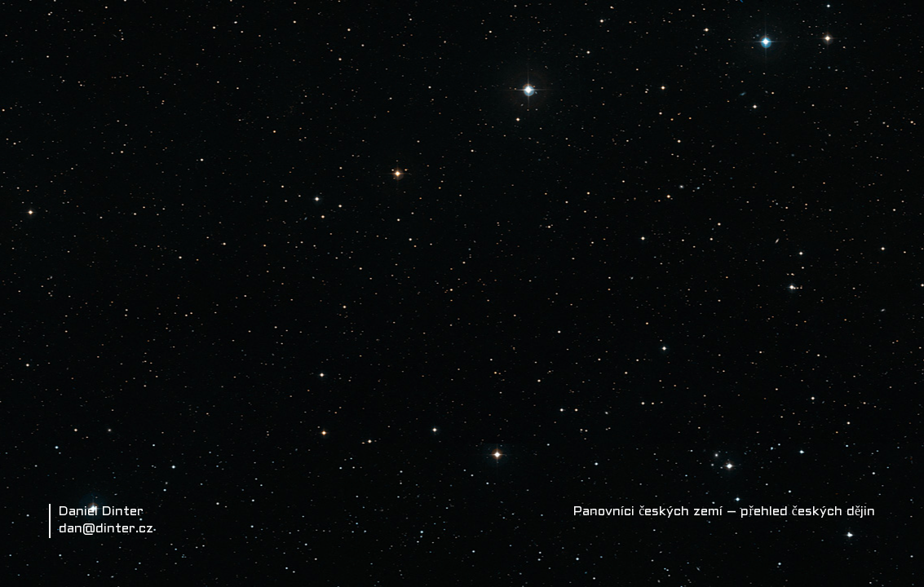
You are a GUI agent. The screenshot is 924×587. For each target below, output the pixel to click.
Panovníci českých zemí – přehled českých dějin (724, 512)
